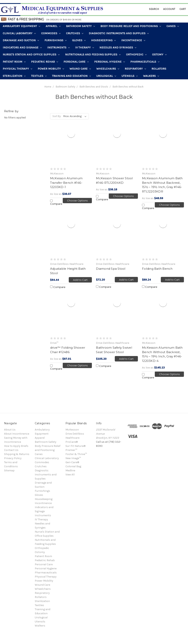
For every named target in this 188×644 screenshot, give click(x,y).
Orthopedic (136, 54)
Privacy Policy (13, 458)
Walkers (151, 76)
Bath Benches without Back (128, 87)
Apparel (53, 26)
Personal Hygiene (110, 62)
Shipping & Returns (17, 454)
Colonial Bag (73, 466)
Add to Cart (80, 280)
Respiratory (135, 69)
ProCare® (72, 442)
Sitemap (9, 470)
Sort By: (57, 116)
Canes (173, 26)
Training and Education (71, 76)
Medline (70, 470)
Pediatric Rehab (45, 62)
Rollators (159, 69)
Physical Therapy (17, 69)
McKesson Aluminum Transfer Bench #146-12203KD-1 (66, 183)
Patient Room (14, 62)
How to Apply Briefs (16, 446)
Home (48, 87)
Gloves (79, 40)
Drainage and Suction (21, 40)
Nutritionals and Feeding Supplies (93, 54)
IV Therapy (85, 47)
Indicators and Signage (22, 47)
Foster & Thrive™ (76, 454)
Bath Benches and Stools (94, 87)
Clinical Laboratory (19, 33)
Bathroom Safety (81, 26)
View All (70, 475)
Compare (56, 202)
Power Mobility (51, 69)
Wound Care (80, 69)
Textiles (39, 76)
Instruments (58, 47)
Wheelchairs (108, 69)
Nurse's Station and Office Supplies (31, 54)
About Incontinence (17, 434)
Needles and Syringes (118, 47)
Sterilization (14, 76)
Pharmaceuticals (145, 62)
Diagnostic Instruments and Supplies (119, 33)
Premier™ (71, 450)
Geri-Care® (72, 462)
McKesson (72, 430)
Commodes (51, 33)
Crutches (75, 33)
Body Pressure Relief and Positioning (131, 26)
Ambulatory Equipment (21, 26)
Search (154, 9)
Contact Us (11, 450)
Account (169, 9)
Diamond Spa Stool (111, 269)
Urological (106, 76)
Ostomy (159, 54)
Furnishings (56, 40)
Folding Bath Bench (157, 269)
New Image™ (73, 458)
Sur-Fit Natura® (75, 446)
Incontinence (133, 40)
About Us (10, 430)
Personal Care (76, 62)
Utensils (130, 76)
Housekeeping (103, 40)
